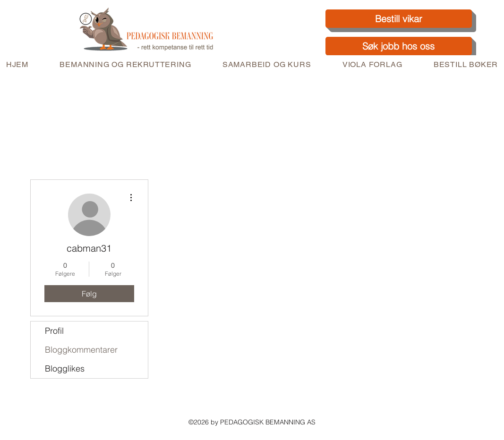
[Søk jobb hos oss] (399, 46)
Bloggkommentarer (81, 350)
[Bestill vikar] (399, 19)
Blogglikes (65, 368)
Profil (54, 331)
